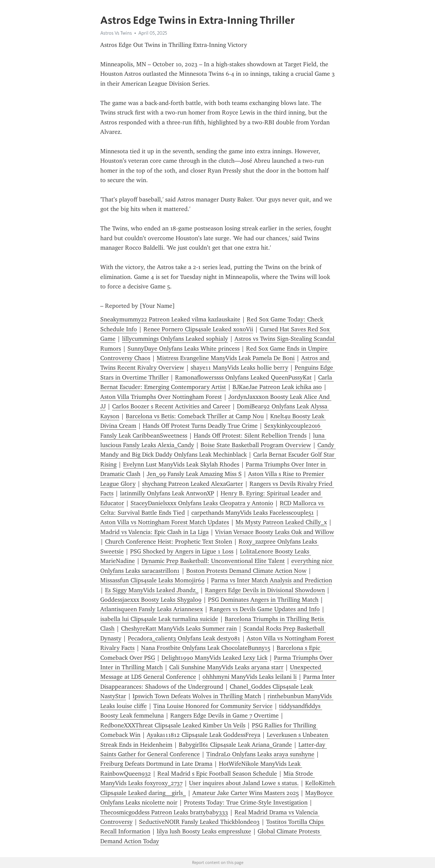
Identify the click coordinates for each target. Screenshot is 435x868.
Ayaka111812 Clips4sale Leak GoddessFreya (204, 735)
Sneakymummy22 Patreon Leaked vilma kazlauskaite (170, 319)
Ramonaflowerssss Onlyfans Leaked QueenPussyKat (243, 377)
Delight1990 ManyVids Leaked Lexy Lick (214, 658)
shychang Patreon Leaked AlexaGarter (193, 484)
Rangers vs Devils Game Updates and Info (265, 609)
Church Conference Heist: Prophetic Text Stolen (169, 542)
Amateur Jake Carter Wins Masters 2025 (246, 793)
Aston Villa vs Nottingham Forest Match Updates (165, 522)
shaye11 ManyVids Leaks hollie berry (239, 368)
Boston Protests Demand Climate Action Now (246, 571)
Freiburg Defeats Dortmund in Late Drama (156, 764)
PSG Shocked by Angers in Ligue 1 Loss (182, 551)
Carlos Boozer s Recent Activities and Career (171, 406)
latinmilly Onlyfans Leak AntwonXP (167, 493)
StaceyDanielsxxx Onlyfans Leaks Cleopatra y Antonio (202, 503)
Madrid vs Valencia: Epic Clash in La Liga (154, 532)
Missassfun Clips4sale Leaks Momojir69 (152, 580)
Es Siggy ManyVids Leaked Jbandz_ (152, 590)
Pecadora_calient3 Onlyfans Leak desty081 (184, 638)
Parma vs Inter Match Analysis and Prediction (272, 580)
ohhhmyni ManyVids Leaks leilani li (250, 677)
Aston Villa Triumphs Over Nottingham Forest (161, 397)
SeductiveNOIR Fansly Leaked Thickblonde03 (199, 822)
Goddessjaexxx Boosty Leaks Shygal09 (151, 600)
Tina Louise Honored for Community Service (213, 706)
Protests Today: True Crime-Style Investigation (246, 802)
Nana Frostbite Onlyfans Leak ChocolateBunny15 (206, 648)
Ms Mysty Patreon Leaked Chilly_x (281, 522)
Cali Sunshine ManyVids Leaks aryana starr (226, 667)
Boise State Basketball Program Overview (256, 445)
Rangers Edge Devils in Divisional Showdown (265, 590)
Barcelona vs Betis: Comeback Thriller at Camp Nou (195, 416)
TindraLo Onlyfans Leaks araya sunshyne (260, 754)
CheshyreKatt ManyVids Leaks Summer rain (179, 628)
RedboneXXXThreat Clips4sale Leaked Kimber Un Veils (173, 725)
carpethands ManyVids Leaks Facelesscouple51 (253, 513)
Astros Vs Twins (116, 33)
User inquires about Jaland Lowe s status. (244, 783)
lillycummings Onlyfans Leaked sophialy (175, 339)
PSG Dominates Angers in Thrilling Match (263, 600)
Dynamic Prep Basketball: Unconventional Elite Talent (213, 561)
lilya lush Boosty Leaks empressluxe (204, 831)
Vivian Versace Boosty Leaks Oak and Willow (275, 532)
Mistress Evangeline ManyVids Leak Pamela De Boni (226, 358)
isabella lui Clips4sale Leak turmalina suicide (159, 619)
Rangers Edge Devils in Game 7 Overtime (224, 715)
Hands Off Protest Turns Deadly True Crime (200, 426)
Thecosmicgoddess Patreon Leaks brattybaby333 (164, 812)
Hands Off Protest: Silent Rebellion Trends (250, 436)
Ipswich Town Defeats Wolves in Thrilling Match (197, 696)
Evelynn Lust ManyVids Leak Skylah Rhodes (181, 464)
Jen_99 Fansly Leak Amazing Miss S (194, 474)
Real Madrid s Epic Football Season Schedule (217, 774)
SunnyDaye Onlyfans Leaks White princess (184, 349)
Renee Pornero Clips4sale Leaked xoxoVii (198, 329)
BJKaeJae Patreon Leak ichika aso (277, 387)
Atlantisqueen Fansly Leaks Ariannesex (152, 609)
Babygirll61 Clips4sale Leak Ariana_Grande (235, 745)
